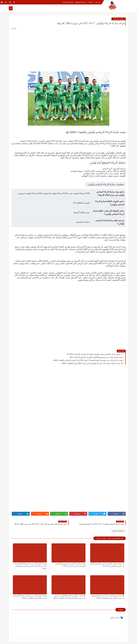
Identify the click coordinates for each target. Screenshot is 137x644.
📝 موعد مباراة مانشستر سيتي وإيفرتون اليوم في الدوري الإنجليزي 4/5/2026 (95, 354)
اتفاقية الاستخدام (68, 2)
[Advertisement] (68, 48)
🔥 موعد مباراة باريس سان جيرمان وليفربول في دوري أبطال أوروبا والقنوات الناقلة (92, 363)
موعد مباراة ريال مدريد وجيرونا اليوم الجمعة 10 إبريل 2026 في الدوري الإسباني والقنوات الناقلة (88, 360)
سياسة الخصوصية (80, 2)
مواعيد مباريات (118, 19)
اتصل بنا (90, 2)
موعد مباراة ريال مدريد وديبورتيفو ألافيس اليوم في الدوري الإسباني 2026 (96, 357)
